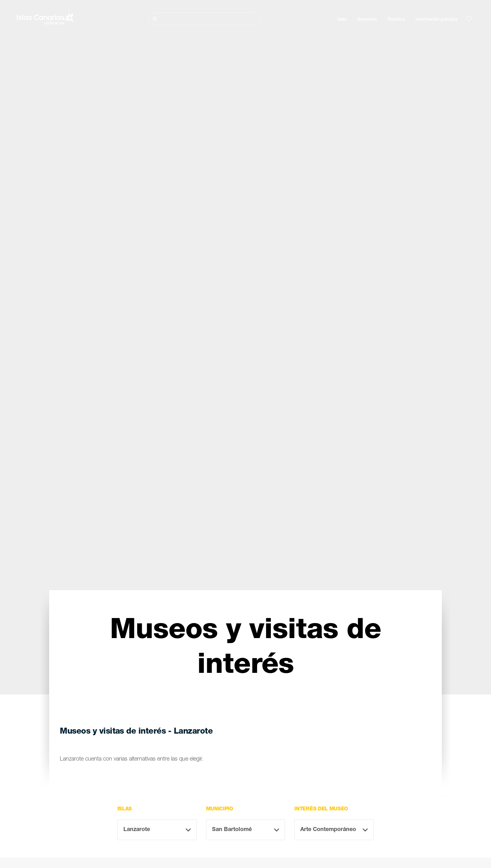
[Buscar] (205, 19)
